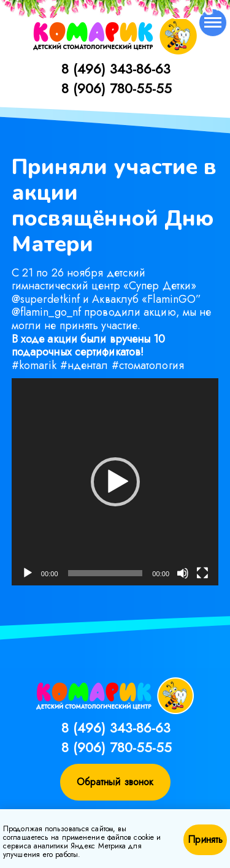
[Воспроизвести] (28, 573)
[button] (115, 482)
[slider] (105, 573)
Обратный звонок (115, 782)
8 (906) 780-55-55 (117, 88)
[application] (115, 482)
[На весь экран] (202, 573)
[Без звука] (183, 573)
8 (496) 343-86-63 (116, 69)
